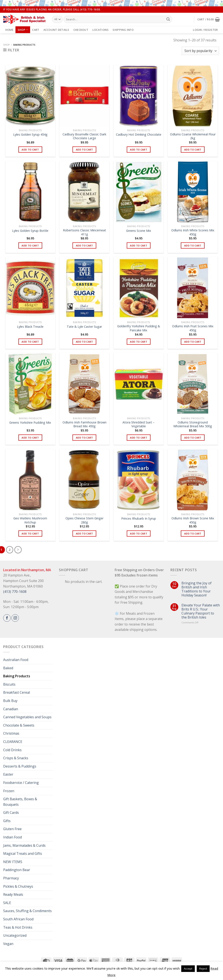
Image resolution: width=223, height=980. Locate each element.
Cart (36, 30)
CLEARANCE (13, 742)
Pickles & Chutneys (18, 886)
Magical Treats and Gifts (23, 853)
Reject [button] (203, 969)
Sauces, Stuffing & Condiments (27, 911)
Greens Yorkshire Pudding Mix (30, 423)
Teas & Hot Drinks (18, 927)
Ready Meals (13, 894)
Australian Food (16, 660)
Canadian (11, 709)
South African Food (18, 919)
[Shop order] (200, 51)
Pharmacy (11, 878)
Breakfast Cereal (17, 692)
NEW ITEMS (13, 862)
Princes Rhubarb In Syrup (139, 519)
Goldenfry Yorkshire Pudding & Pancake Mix (139, 328)
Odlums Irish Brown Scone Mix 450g (193, 520)
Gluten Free (12, 829)
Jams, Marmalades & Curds (24, 845)
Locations (100, 30)
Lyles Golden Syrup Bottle (30, 231)
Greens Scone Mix (139, 231)
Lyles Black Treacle (30, 327)
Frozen (9, 791)
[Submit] (168, 19)
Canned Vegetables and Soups (27, 717)
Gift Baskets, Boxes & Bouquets (20, 802)
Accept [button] (188, 969)
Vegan (8, 944)
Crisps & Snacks (16, 758)
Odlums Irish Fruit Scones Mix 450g (193, 328)
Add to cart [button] (30, 150)
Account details (56, 30)
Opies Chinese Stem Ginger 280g (84, 520)
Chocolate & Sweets (19, 725)
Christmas (11, 733)
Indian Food (13, 837)
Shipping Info (123, 30)
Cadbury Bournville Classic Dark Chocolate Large (84, 136)
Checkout (81, 30)
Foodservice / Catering (21, 783)
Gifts (7, 821)
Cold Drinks (12, 750)
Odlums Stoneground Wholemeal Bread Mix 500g (193, 424)
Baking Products (17, 676)
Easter (8, 774)
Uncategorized (15, 935)
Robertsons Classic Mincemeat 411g (84, 232)
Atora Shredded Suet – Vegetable (139, 424)
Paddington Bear (17, 870)
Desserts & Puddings (20, 766)
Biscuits (9, 684)
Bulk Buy (10, 701)
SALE (7, 903)
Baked (8, 668)
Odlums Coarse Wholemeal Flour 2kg (193, 136)
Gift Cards (11, 813)
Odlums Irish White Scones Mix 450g (193, 232)
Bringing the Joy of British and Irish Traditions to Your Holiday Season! (197, 589)
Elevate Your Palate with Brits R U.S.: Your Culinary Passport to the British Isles (201, 611)
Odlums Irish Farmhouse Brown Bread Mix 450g (84, 424)
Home (9, 30)
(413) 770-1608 (15, 592)
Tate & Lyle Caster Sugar (84, 327)
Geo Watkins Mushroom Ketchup (30, 520)
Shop (23, 30)
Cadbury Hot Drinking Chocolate (139, 135)
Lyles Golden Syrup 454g (30, 135)
